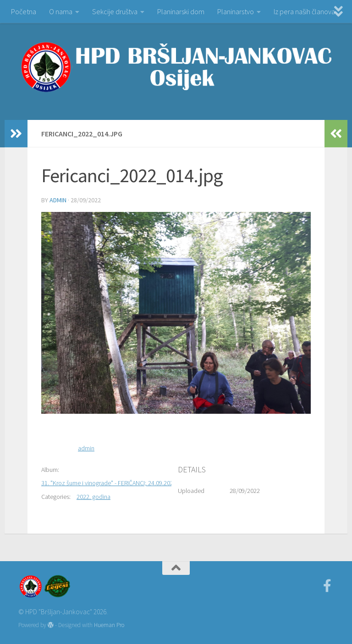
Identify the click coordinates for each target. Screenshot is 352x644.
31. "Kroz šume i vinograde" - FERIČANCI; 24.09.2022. (110, 483)
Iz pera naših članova (304, 11)
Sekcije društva (115, 11)
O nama (61, 11)
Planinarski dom (181, 11)
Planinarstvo (236, 11)
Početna (24, 11)
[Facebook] (327, 586)
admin (58, 200)
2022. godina (93, 497)
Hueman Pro (109, 625)
